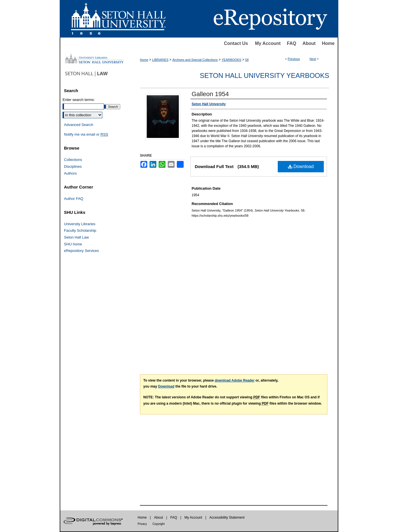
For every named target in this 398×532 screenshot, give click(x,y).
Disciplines (73, 166)
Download (301, 166)
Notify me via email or (86, 134)
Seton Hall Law (76, 237)
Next (313, 59)
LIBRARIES (160, 60)
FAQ (292, 43)
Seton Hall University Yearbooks (265, 75)
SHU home (73, 244)
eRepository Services (81, 251)
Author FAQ (74, 199)
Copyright (158, 524)
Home (328, 43)
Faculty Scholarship (80, 230)
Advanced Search (79, 125)
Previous (294, 59)
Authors (70, 173)
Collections (73, 160)
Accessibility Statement (227, 517)
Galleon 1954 (210, 94)
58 (247, 60)
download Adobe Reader (235, 380)
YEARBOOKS (232, 60)
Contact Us (236, 43)
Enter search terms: (79, 100)
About (309, 43)
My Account (268, 43)
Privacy (142, 524)
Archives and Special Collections (195, 60)
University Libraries (80, 224)
